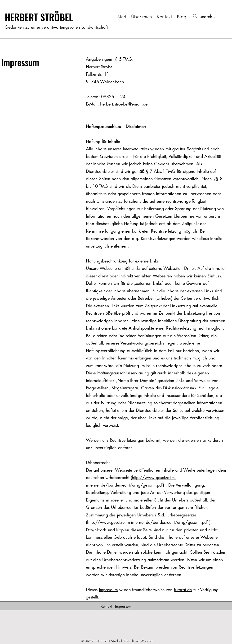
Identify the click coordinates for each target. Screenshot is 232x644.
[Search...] (210, 17)
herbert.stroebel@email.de (124, 104)
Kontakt (106, 606)
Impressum (108, 589)
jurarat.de (183, 589)
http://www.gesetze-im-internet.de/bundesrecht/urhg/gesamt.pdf (147, 522)
